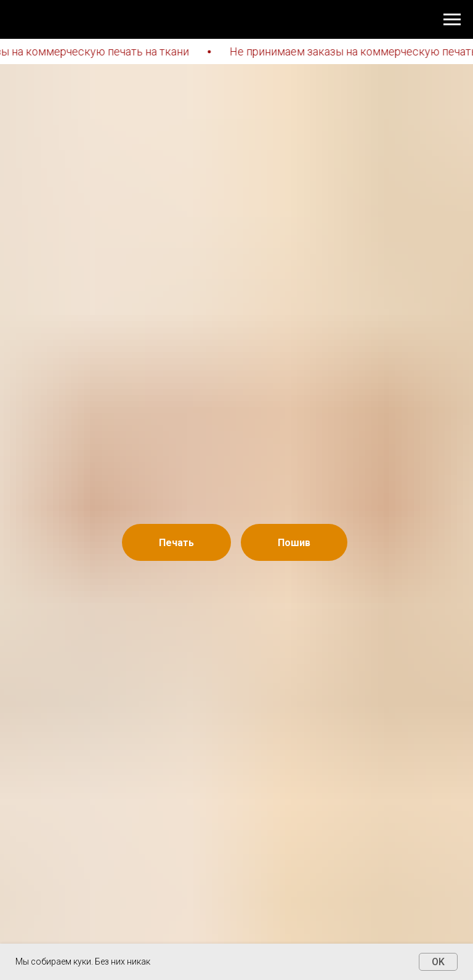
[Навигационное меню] (452, 20)
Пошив (294, 543)
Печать (176, 543)
